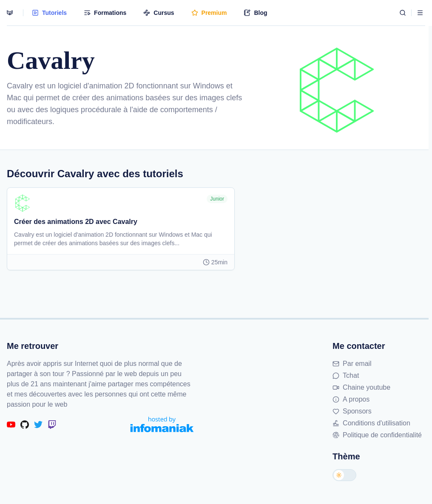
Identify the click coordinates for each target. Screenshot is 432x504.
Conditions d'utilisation (371, 423)
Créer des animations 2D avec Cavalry (76, 222)
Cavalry (20, 86)
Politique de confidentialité (377, 435)
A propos (351, 399)
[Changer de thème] (344, 475)
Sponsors (352, 411)
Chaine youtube (361, 387)
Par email (352, 364)
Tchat (346, 375)
